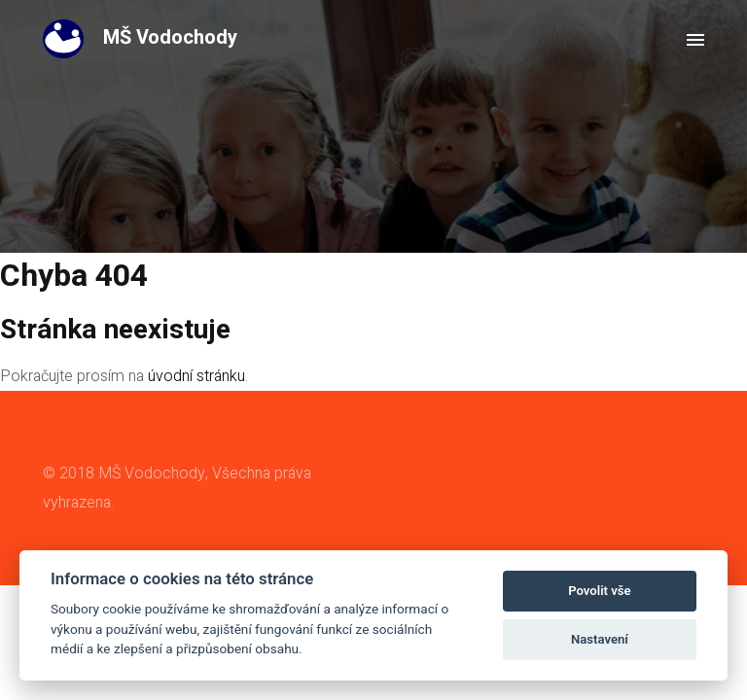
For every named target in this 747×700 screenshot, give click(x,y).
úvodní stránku (196, 376)
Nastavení (600, 639)
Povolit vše (599, 591)
